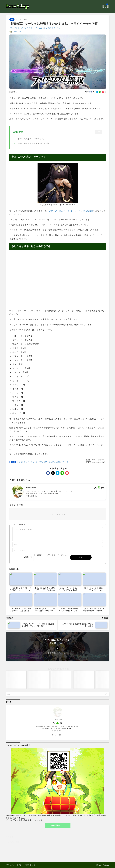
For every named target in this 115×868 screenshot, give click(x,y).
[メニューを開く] (108, 6)
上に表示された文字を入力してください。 (51, 557)
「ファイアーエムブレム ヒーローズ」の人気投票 (70, 211)
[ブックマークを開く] (106, 6)
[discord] (102, 488)
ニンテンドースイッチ (20, 28)
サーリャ (57, 28)
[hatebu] (97, 92)
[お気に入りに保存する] (13, 92)
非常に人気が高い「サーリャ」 (32, 139)
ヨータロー (17, 32)
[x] (94, 92)
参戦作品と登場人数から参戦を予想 (33, 143)
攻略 (12, 19)
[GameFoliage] (18, 6)
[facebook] (90, 92)
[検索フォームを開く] (103, 6)
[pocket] (103, 92)
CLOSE (98, 132)
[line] (100, 92)
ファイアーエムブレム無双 (41, 28)
